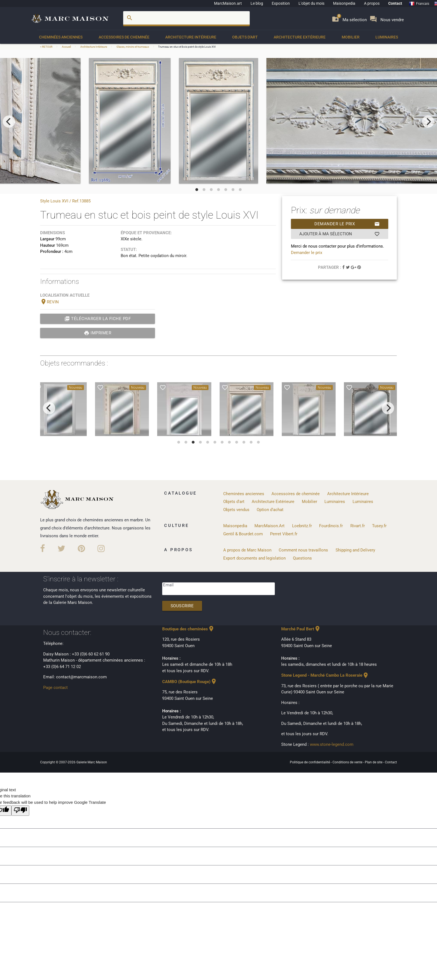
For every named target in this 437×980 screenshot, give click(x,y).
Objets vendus (236, 510)
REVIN (49, 302)
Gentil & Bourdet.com (243, 534)
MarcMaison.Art (270, 526)
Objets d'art (245, 37)
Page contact (55, 688)
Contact (395, 3)
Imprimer (98, 333)
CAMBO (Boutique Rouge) (190, 682)
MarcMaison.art (228, 3)
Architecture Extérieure (300, 37)
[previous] (9, 122)
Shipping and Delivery (355, 550)
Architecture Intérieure (191, 37)
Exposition (281, 3)
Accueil (66, 47)
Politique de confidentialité (310, 762)
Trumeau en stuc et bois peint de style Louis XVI (187, 47)
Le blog (257, 3)
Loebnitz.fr (302, 526)
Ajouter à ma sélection (340, 234)
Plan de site (374, 762)
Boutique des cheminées (188, 629)
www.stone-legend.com (332, 744)
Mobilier (351, 37)
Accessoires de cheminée (124, 37)
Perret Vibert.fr (284, 534)
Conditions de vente (348, 762)
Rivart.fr (358, 526)
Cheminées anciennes (61, 37)
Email (168, 585)
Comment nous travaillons (303, 550)
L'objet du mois (311, 3)
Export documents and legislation (254, 558)
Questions (302, 558)
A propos (372, 3)
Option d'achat (270, 510)
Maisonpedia (344, 3)
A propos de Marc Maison (247, 550)
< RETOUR (47, 47)
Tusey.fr (379, 526)
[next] (428, 122)
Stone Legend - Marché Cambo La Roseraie (325, 675)
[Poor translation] (20, 811)
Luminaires (387, 37)
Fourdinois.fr (331, 526)
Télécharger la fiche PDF (98, 319)
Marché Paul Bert (301, 629)
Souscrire (182, 606)
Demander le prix (347, 224)
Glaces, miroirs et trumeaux (133, 47)
